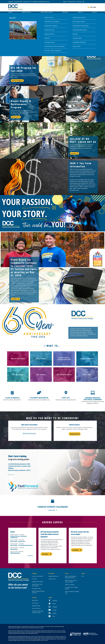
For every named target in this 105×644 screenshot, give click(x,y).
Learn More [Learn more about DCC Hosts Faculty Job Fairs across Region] (75, 550)
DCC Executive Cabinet (79, 22)
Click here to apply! (16, 81)
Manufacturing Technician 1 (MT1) (19, 470)
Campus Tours (27, 2)
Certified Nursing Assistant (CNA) (19, 464)
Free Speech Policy (49, 42)
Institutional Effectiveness (80, 30)
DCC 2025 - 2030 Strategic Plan (53, 51)
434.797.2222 (35, 603)
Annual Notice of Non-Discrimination (55, 46)
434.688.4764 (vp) (36, 606)
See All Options (11, 475)
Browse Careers (74, 434)
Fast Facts (47, 38)
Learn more (73, 153)
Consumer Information (37, 576)
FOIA (83, 576)
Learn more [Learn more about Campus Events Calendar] (52, 510)
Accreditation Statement (79, 42)
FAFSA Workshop (15, 553)
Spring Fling (14, 549)
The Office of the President (52, 22)
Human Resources (49, 30)
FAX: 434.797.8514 (36, 608)
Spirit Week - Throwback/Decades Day (21, 545)
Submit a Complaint (70, 585)
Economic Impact (77, 38)
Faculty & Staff (18, 2)
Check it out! (15, 117)
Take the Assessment (29, 433)
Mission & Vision (49, 17)
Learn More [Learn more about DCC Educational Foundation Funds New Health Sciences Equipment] (45, 554)
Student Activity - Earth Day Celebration (18, 537)
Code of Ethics (77, 46)
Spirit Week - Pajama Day (18, 541)
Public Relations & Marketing (81, 26)
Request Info (72, 2)
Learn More (14, 299)
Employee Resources (53, 576)
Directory (79, 2)
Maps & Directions (49, 34)
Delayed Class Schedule (38, 582)
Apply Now (93, 7)
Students (11, 2)
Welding (11, 468)
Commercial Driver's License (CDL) (19, 466)
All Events (30, 555)
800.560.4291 (35, 600)
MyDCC (65, 2)
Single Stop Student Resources (41, 2)
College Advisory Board (79, 17)
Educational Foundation (51, 26)
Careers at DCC (52, 579)
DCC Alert (34, 579)
